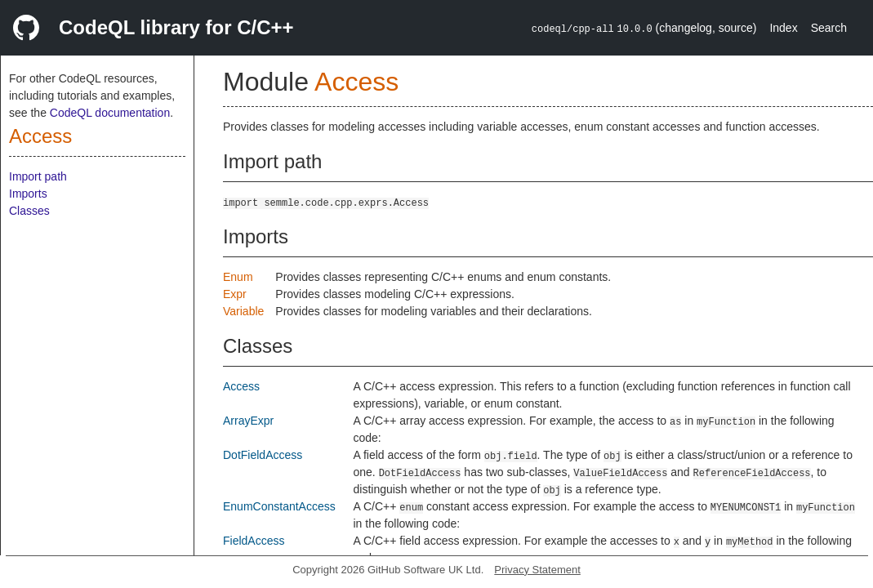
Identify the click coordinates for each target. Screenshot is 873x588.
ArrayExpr (248, 421)
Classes (29, 211)
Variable (243, 311)
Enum (238, 277)
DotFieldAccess (263, 455)
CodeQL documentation (110, 113)
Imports (28, 194)
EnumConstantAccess (279, 506)
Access (40, 136)
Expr (235, 294)
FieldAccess (254, 541)
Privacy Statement (537, 570)
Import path (38, 176)
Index (783, 28)
